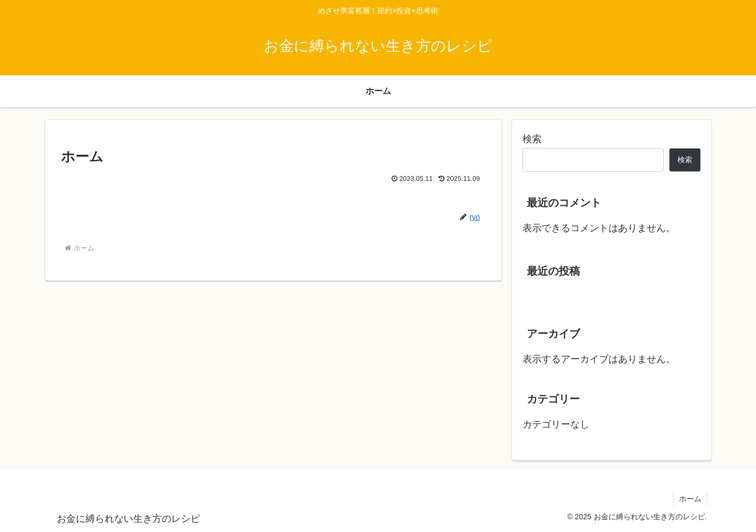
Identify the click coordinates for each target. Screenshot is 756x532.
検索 (532, 139)
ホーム (690, 499)
